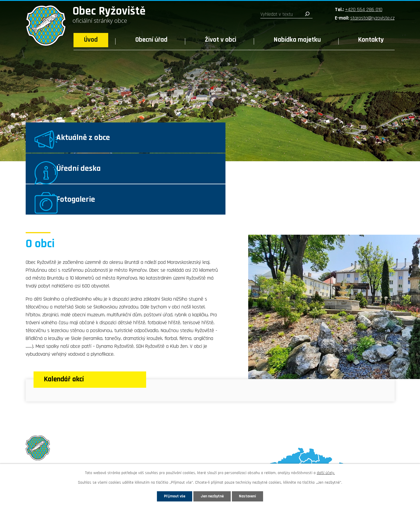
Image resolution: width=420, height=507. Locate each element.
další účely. (326, 473)
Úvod (91, 40)
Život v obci (220, 40)
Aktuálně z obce (100, 142)
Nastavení (251, 496)
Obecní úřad (151, 40)
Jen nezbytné (212, 496)
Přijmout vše (172, 496)
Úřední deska (221, 142)
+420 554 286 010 (364, 9)
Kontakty (371, 40)
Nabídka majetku (297, 40)
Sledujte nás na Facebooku (60, 458)
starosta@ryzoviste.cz (372, 18)
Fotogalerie (345, 142)
